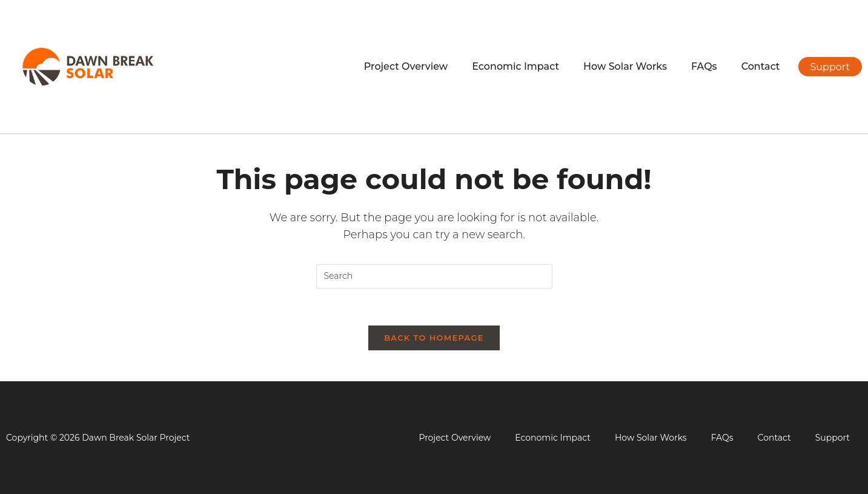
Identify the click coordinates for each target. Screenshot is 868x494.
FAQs (704, 66)
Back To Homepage (434, 338)
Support (833, 438)
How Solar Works (625, 66)
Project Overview (406, 66)
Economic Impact (515, 66)
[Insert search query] (434, 276)
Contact (761, 66)
